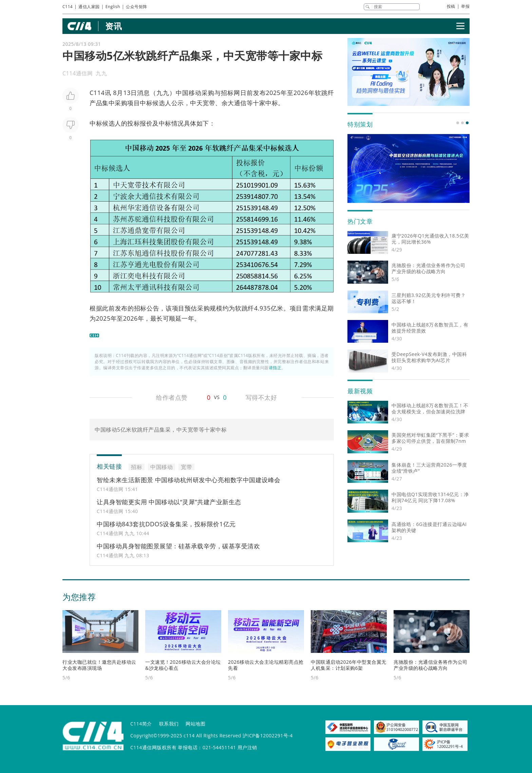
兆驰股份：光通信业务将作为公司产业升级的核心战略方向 (431, 665)
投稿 (451, 6)
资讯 (113, 26)
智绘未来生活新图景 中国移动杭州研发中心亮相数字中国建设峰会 (189, 480)
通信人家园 (89, 7)
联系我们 (169, 724)
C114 (68, 7)
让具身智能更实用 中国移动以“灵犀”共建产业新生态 (169, 502)
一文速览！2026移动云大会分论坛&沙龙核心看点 (183, 665)
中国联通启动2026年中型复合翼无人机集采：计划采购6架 (349, 665)
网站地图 (195, 724)
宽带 (209, 103)
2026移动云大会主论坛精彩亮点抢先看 (266, 665)
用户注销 (247, 747)
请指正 (275, 368)
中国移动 (189, 93)
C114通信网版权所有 (153, 747)
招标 (227, 93)
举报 (465, 6)
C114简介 (141, 724)
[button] (458, 123)
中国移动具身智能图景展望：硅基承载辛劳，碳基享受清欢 (178, 546)
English (113, 7)
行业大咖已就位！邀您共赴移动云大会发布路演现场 (99, 665)
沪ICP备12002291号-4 (268, 736)
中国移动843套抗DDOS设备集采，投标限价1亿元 (166, 524)
